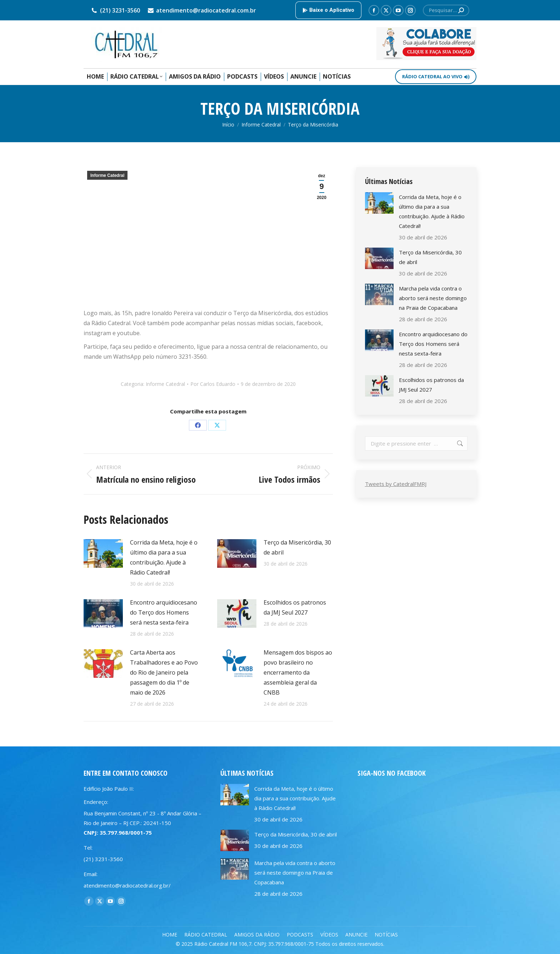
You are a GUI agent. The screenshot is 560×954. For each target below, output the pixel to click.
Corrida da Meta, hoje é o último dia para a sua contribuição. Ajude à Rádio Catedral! (164, 557)
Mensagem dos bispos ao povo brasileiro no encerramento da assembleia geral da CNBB (298, 672)
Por (213, 384)
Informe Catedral (107, 175)
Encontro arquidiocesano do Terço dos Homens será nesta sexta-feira (164, 612)
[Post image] (103, 553)
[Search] (446, 10)
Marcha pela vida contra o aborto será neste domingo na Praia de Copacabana (433, 298)
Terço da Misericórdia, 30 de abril (297, 547)
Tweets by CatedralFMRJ (396, 484)
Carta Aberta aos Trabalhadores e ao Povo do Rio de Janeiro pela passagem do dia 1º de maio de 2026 (164, 672)
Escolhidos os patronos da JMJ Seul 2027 (295, 607)
